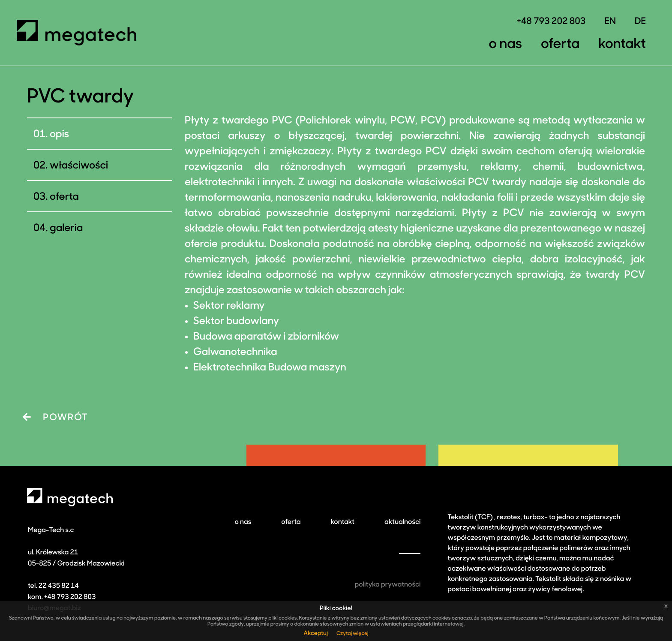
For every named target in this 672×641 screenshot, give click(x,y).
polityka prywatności (388, 585)
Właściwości (79, 166)
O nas (505, 45)
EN (610, 22)
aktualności (402, 522)
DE (640, 22)
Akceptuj (316, 633)
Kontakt (622, 45)
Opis (59, 135)
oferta (291, 522)
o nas (243, 522)
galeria (66, 229)
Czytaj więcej (352, 634)
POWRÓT (55, 418)
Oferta (560, 45)
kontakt (343, 522)
